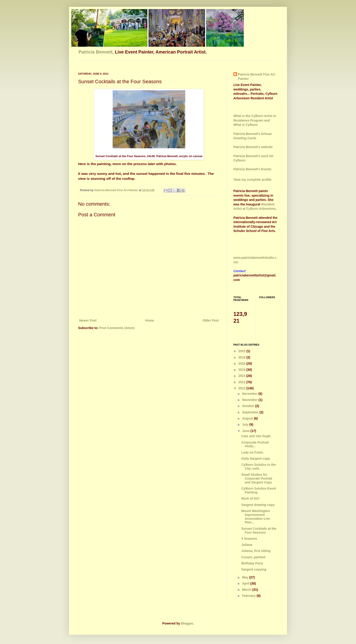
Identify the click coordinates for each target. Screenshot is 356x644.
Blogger (187, 623)
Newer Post (88, 320)
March (247, 590)
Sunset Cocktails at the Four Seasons (259, 531)
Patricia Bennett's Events (252, 169)
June (246, 431)
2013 (242, 382)
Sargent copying (254, 569)
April (246, 583)
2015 (242, 370)
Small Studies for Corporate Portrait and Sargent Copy (257, 478)
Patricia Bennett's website (253, 147)
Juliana (247, 545)
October (249, 406)
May (246, 577)
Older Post (211, 320)
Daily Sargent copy (256, 459)
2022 (242, 351)
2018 (242, 357)
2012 (242, 388)
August (248, 418)
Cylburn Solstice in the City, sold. (259, 467)
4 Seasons (249, 539)
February (249, 596)
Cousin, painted (253, 557)
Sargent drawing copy (258, 505)
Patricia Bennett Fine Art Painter (256, 77)
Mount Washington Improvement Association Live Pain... (256, 517)
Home (150, 320)
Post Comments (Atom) (117, 328)
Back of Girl (250, 498)
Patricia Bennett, (97, 52)
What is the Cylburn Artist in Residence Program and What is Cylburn (255, 120)
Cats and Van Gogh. (256, 436)
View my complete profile (252, 180)
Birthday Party (252, 563)
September (251, 412)
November (250, 400)
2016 (242, 363)
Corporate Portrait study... (255, 444)
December (250, 394)
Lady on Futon (252, 452)
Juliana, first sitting (256, 551)
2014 (242, 376)
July (246, 424)
